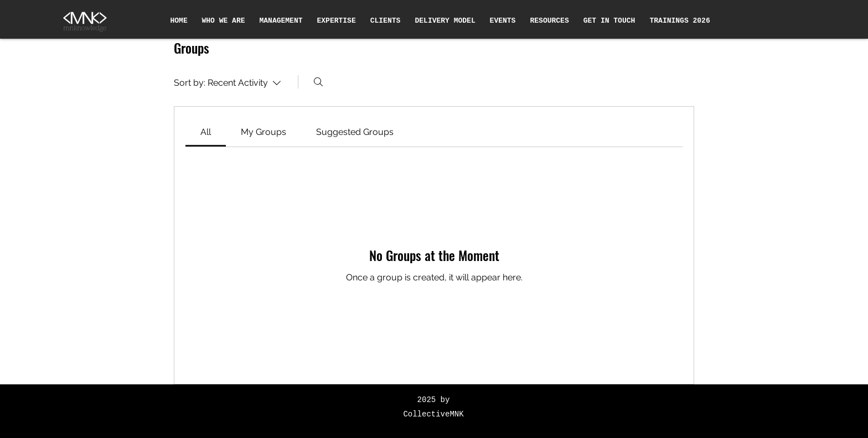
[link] (206, 132)
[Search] (318, 82)
